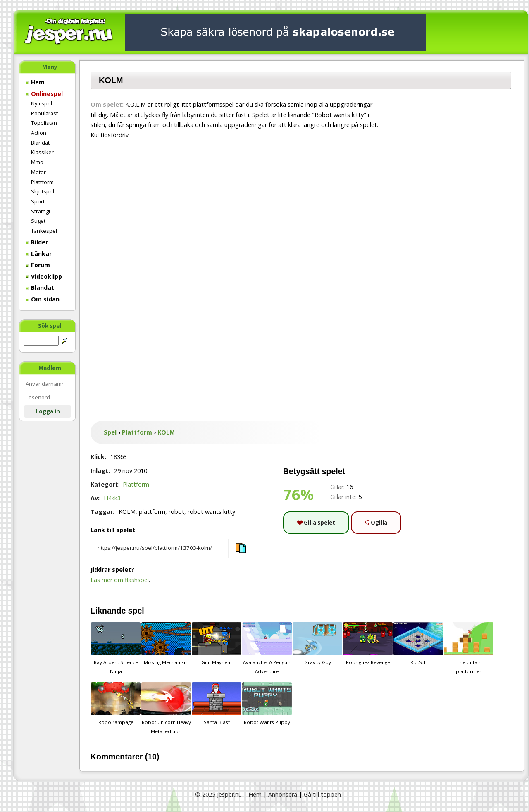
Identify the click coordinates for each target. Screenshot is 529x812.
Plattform (42, 182)
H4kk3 (112, 498)
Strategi (41, 211)
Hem (35, 82)
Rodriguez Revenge (368, 644)
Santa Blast (217, 704)
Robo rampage (116, 704)
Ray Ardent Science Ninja (116, 648)
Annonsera (283, 794)
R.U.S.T (418, 644)
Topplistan (44, 123)
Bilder (37, 242)
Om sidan (43, 299)
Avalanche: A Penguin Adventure (267, 648)
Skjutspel (43, 191)
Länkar (39, 254)
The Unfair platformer (469, 648)
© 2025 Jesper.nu (218, 794)
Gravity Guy (317, 644)
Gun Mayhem (217, 644)
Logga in (48, 411)
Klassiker (42, 152)
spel (136, 611)
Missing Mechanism (166, 644)
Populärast (44, 113)
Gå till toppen (322, 794)
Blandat (40, 143)
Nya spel (42, 103)
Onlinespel (44, 94)
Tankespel (44, 231)
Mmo (37, 162)
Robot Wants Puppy (267, 704)
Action (39, 133)
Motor (38, 172)
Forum (38, 265)
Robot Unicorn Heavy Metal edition (166, 708)
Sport (38, 201)
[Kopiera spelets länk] (160, 549)
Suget (38, 221)
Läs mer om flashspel (120, 580)
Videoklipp (44, 276)
